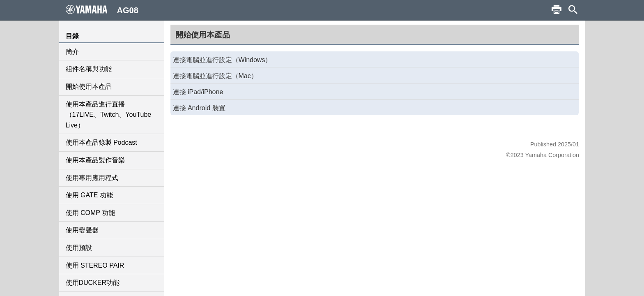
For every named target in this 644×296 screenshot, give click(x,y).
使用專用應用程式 (92, 178)
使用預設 (79, 248)
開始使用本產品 (89, 87)
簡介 (72, 52)
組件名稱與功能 (89, 69)
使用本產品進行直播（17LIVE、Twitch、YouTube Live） (109, 115)
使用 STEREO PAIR (95, 265)
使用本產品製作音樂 (95, 160)
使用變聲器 (82, 230)
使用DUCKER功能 (93, 283)
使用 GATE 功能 (89, 195)
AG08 (102, 10)
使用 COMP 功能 (91, 213)
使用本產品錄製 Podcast (101, 142)
